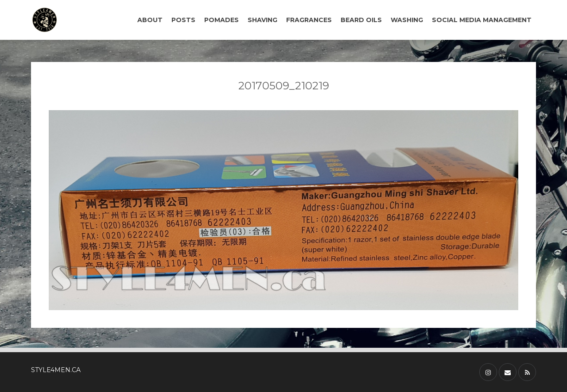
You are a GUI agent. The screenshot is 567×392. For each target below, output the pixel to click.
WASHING (407, 20)
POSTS (183, 20)
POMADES (221, 20)
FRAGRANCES (309, 20)
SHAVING (262, 20)
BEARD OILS (361, 20)
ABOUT (150, 20)
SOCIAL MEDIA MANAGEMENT (482, 20)
